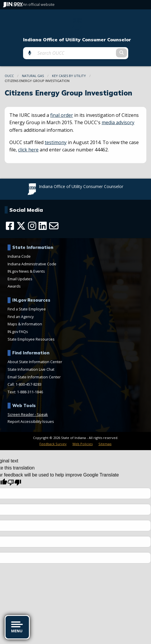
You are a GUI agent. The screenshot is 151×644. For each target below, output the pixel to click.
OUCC (9, 76)
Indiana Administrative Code (32, 264)
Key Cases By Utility (69, 76)
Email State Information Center (34, 377)
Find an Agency (21, 317)
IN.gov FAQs (18, 332)
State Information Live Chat (31, 369)
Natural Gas (33, 76)
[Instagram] (32, 226)
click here (28, 150)
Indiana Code (19, 256)
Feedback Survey (53, 444)
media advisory (118, 122)
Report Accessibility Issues (31, 421)
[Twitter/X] (21, 226)
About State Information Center (35, 362)
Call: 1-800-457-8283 (25, 384)
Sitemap (105, 444)
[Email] (54, 226)
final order (62, 115)
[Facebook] (10, 226)
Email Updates (20, 279)
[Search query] (75, 53)
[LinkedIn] (43, 226)
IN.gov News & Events (26, 271)
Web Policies (83, 444)
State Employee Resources (31, 339)
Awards (14, 286)
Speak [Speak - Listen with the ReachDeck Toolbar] (42, 414)
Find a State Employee (27, 309)
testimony (56, 142)
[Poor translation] (14, 482)
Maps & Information (25, 324)
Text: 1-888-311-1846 (25, 392)
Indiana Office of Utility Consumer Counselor (77, 40)
